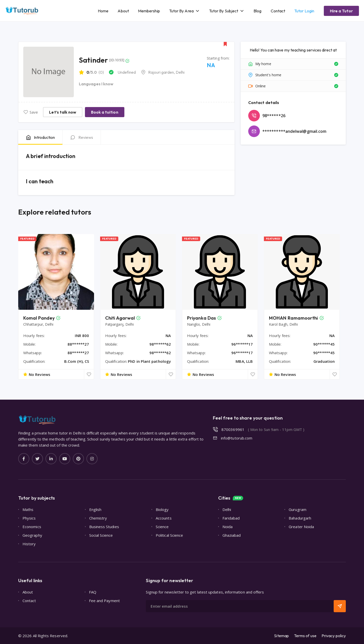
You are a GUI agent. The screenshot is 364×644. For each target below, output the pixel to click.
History (29, 544)
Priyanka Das (201, 318)
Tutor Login (304, 11)
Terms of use (305, 636)
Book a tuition (105, 112)
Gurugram (298, 509)
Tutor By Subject (224, 11)
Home (103, 11)
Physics (29, 518)
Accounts (164, 518)
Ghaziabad (232, 535)
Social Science (101, 535)
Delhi (227, 509)
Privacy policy (334, 636)
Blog (257, 11)
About (123, 11)
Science (162, 527)
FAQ (93, 592)
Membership (149, 11)
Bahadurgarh (300, 518)
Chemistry (98, 518)
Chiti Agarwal (120, 318)
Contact (278, 11)
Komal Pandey (39, 318)
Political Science (169, 535)
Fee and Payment (104, 601)
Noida (227, 527)
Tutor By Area (181, 11)
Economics (32, 527)
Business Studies (104, 527)
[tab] (40, 137)
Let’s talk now (63, 112)
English (95, 509)
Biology (162, 509)
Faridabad (231, 518)
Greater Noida (301, 527)
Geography (32, 535)
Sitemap (281, 636)
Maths (28, 509)
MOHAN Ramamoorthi (293, 318)
